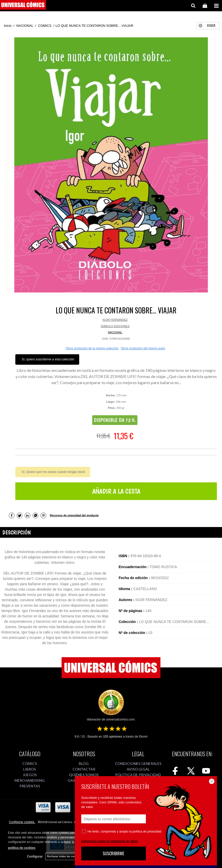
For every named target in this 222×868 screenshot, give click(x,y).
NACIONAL (115, 332)
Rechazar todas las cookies (64, 856)
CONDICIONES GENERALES (138, 763)
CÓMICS (30, 763)
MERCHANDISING (30, 780)
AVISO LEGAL (138, 769)
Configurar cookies (22, 822)
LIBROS (30, 769)
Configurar (35, 857)
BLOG (84, 763)
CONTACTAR (84, 769)
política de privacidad (147, 832)
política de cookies (22, 848)
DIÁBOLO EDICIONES (115, 326)
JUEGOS (30, 775)
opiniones (113, 737)
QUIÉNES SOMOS (84, 775)
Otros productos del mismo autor (143, 348)
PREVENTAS (30, 786)
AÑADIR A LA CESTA (116, 491)
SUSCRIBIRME (113, 853)
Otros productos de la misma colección (92, 348)
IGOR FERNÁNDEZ (115, 320)
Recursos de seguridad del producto (74, 515)
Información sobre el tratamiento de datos (109, 841)
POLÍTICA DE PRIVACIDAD (138, 775)
